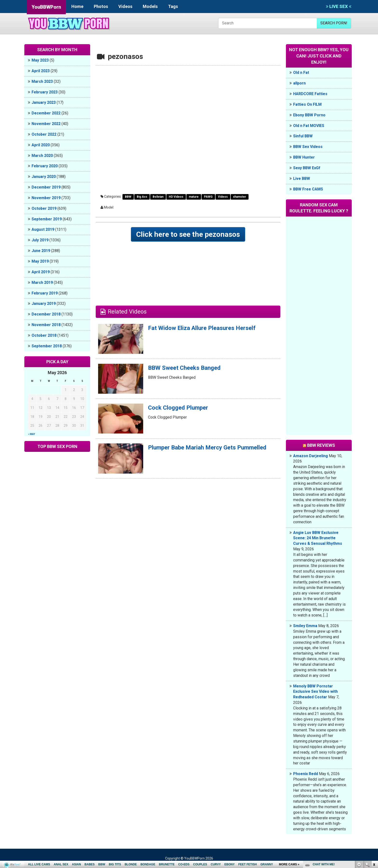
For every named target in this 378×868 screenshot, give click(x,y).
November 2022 (46, 124)
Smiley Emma (305, 626)
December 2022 (46, 113)
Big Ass (142, 197)
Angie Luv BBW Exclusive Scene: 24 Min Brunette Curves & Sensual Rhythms (318, 538)
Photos (101, 6)
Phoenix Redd (306, 774)
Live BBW (302, 178)
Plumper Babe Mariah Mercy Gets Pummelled (207, 448)
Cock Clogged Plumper (178, 408)
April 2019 (41, 272)
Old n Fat (301, 73)
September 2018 (47, 346)
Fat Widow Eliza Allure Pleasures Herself (202, 328)
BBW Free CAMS (308, 189)
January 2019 (44, 304)
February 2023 (45, 92)
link (374, 793)
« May (32, 434)
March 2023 (42, 81)
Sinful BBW (303, 136)
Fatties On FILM (307, 104)
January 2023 (44, 102)
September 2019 (47, 219)
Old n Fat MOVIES (309, 126)
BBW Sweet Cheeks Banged (184, 368)
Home (77, 6)
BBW (128, 197)
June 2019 (41, 251)
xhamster (240, 197)
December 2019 (46, 187)
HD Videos (176, 197)
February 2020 (45, 166)
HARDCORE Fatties (310, 94)
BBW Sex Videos (308, 147)
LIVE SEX (339, 6)
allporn (299, 83)
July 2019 (40, 240)
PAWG (208, 197)
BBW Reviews (321, 445)
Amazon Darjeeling (310, 456)
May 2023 (40, 60)
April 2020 (41, 145)
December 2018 (46, 314)
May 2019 (40, 261)
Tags (173, 6)
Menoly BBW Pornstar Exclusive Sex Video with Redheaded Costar (315, 692)
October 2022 (44, 134)
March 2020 (42, 156)
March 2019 (42, 283)
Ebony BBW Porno (309, 115)
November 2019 (46, 198)
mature (194, 197)
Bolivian (158, 197)
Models (150, 6)
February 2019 (45, 293)
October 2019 (44, 208)
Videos (125, 6)
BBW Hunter (304, 157)
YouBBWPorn (46, 7)
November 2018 (46, 325)
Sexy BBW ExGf (307, 168)
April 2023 (41, 71)
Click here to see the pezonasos (188, 234)
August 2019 (43, 229)
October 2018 (44, 335)
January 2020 (44, 177)
